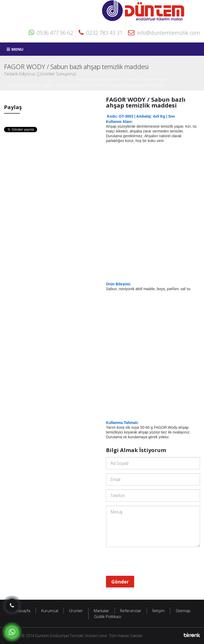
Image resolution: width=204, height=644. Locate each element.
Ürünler (132, 79)
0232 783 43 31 (101, 33)
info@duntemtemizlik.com (164, 33)
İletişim (158, 611)
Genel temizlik (68, 85)
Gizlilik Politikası (108, 616)
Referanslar (131, 611)
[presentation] (146, 561)
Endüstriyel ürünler (24, 85)
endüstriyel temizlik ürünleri (99, 79)
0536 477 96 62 (51, 33)
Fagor (48, 85)
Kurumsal (50, 611)
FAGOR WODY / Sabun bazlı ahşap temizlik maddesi (124, 85)
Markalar (101, 611)
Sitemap (183, 611)
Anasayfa (22, 611)
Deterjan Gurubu (156, 79)
